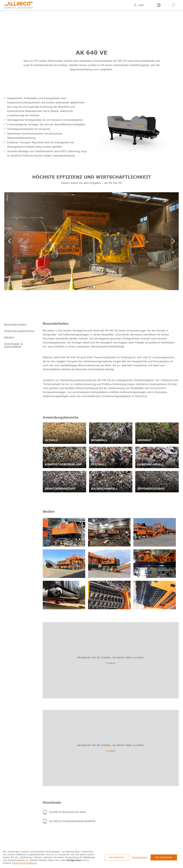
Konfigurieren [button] (140, 857)
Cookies (111, 663)
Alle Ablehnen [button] (117, 857)
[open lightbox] (64, 532)
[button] (10, 241)
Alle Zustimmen (164, 857)
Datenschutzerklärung (24, 863)
